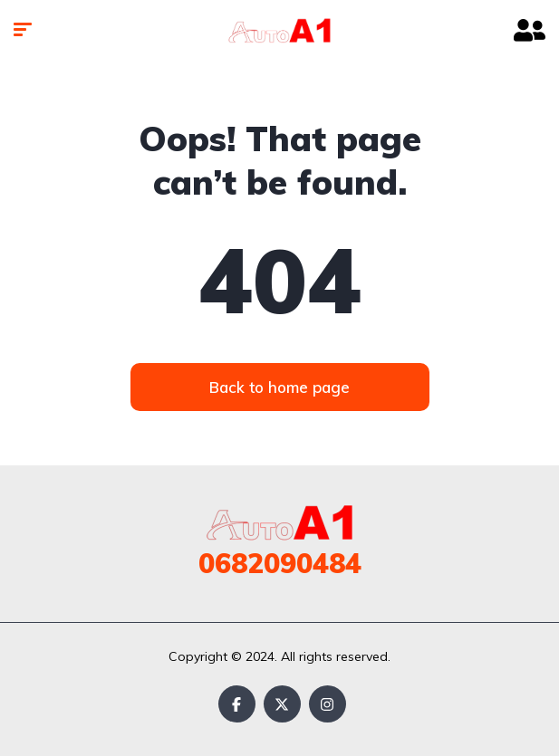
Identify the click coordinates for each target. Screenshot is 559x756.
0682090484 (280, 563)
